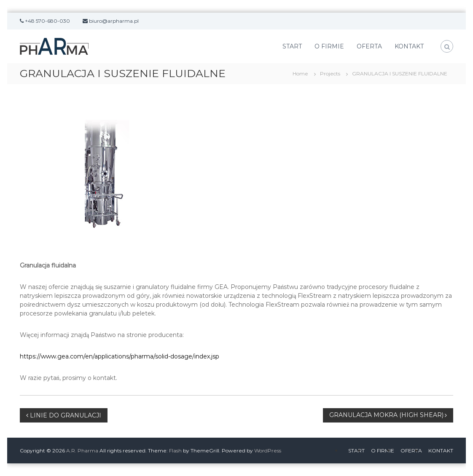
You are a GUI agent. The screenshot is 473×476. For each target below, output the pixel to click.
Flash (175, 451)
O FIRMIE (329, 46)
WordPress (268, 451)
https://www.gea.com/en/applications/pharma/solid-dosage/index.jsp (120, 356)
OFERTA (369, 46)
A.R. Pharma (82, 451)
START (292, 46)
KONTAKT (409, 46)
